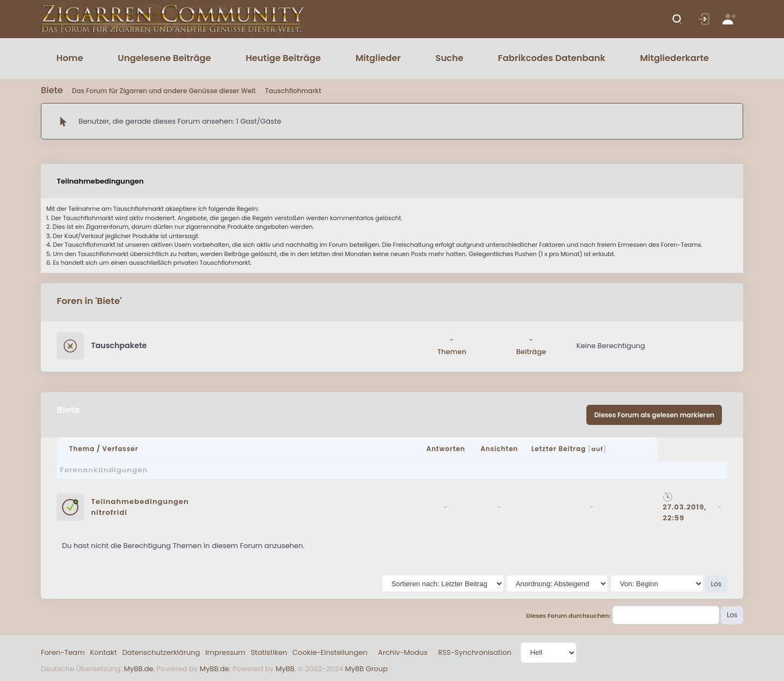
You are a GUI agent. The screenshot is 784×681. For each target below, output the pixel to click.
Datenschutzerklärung (161, 652)
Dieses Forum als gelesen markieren (654, 415)
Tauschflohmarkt (293, 91)
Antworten (446, 449)
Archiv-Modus (403, 652)
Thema (82, 449)
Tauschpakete (119, 345)
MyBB (285, 669)
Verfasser (120, 449)
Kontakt (103, 652)
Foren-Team (63, 652)
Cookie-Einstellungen (330, 652)
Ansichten (500, 449)
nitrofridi (109, 512)
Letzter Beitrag (559, 449)
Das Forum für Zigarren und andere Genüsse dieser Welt (164, 91)
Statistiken (269, 652)
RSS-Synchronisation (475, 652)
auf (597, 449)
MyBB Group (366, 669)
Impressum (225, 652)
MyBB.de (138, 669)
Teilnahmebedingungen (140, 501)
